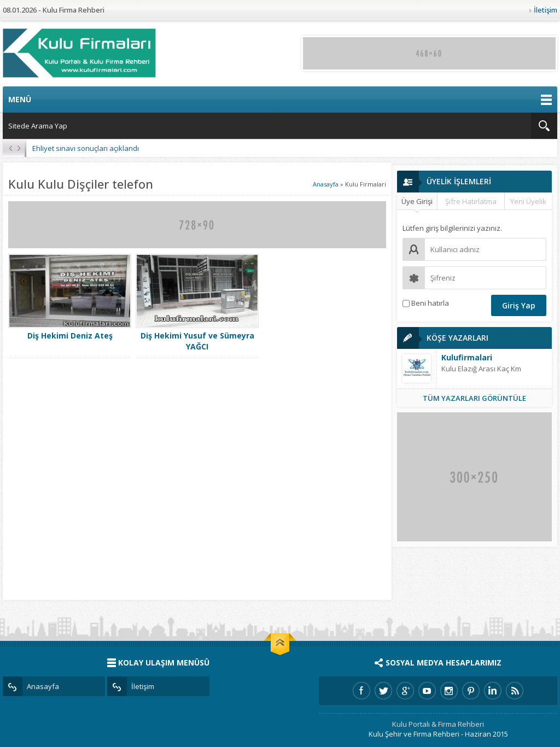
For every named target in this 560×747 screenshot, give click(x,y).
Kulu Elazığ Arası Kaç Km (481, 369)
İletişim (546, 10)
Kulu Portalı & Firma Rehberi (438, 724)
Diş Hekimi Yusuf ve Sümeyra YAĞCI (197, 341)
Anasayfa (326, 184)
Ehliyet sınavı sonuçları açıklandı (86, 148)
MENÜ (280, 100)
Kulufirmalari (467, 357)
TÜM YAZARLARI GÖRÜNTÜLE (474, 398)
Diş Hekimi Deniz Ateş (70, 335)
